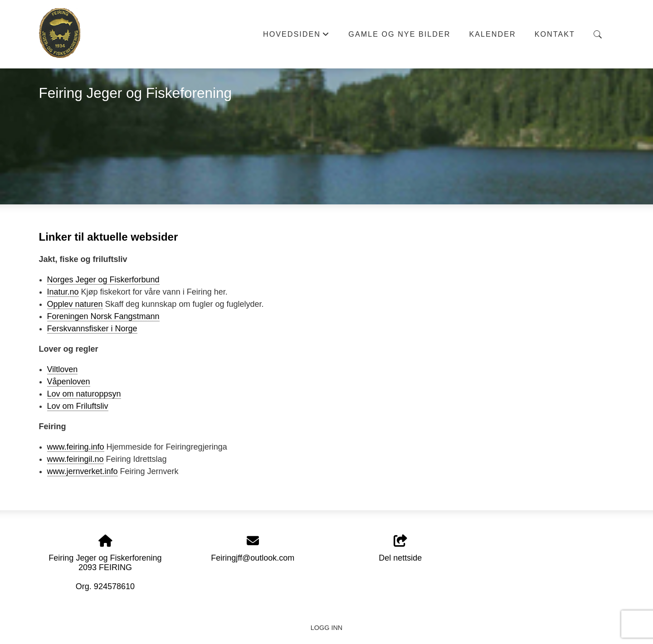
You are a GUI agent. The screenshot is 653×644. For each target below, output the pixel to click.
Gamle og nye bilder (399, 34)
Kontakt (555, 34)
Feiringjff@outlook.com (253, 558)
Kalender (492, 34)
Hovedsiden (296, 36)
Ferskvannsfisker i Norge (92, 329)
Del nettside (400, 549)
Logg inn (326, 628)
